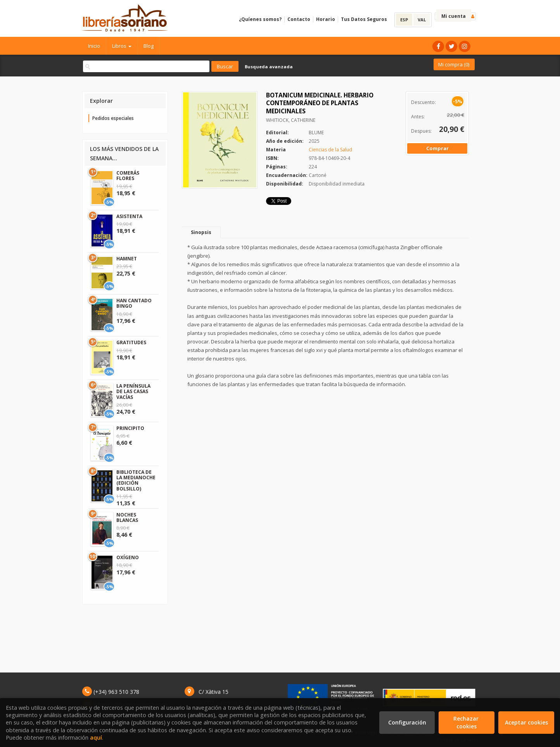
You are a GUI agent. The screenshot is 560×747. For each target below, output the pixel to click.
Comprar (437, 148)
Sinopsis (201, 232)
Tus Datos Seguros (364, 19)
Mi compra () (454, 64)
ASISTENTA (129, 216)
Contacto (299, 19)
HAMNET (127, 259)
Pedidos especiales (113, 118)
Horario (326, 19)
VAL (422, 20)
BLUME (316, 133)
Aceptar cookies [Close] (526, 722)
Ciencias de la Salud (330, 150)
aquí (96, 737)
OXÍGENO (128, 557)
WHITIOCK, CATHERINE (291, 120)
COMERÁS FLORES (128, 176)
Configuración (407, 722)
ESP (404, 20)
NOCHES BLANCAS (127, 517)
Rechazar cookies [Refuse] (467, 722)
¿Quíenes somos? (260, 19)
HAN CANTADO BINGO (134, 303)
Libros (122, 46)
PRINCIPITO (130, 428)
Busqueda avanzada (269, 67)
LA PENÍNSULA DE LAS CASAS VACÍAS (133, 392)
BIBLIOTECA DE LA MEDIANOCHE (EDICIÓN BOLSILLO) (136, 480)
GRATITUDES (131, 342)
